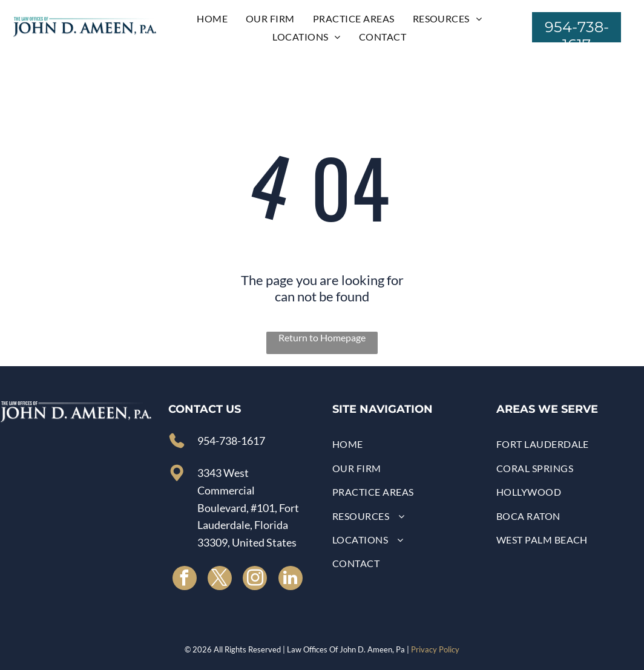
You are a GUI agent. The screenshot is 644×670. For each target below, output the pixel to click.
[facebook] (185, 580)
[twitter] (220, 580)
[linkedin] (291, 580)
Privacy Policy (435, 649)
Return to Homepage (322, 337)
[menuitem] (212, 18)
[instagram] (255, 580)
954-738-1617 (231, 441)
